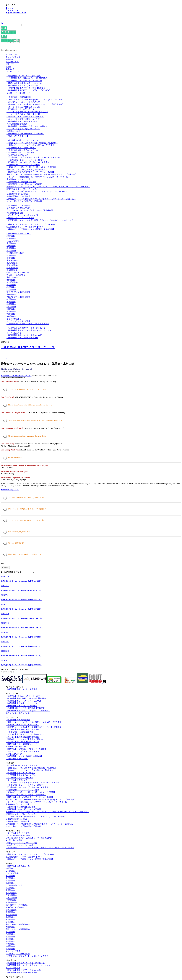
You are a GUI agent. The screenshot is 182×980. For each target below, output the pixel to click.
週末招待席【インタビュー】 (18, 179)
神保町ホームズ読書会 (15, 275)
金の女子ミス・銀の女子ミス (18, 93)
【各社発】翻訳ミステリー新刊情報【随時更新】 (26, 88)
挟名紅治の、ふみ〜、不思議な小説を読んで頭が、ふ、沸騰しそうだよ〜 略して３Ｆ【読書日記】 (48, 187)
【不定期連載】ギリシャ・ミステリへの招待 (25, 160)
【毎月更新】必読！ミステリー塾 (20, 153)
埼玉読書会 (11, 255)
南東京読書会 (12, 265)
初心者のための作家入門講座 (18, 208)
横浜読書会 (11, 280)
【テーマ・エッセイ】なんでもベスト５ (23, 129)
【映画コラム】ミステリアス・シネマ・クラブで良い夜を (30, 224)
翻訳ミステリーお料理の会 (17, 273)
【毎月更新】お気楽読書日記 (18, 97)
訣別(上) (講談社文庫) (16, 543)
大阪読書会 (11, 294)
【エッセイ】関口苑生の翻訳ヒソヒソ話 (23, 119)
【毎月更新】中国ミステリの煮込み (21, 148)
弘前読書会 (11, 238)
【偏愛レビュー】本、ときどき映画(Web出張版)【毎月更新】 (32, 143)
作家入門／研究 (12, 62)
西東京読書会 (12, 263)
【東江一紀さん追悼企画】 (17, 136)
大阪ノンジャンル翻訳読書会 (18, 297)
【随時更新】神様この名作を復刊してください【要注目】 (30, 172)
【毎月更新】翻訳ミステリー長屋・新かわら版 (26, 328)
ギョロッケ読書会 (13, 319)
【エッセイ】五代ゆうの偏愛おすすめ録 (23, 114)
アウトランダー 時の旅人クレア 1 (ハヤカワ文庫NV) (27, 498)
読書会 (8, 67)
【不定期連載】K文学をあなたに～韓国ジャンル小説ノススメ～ (33, 157)
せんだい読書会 (13, 241)
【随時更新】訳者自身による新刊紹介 (22, 86)
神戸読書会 (11, 299)
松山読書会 (11, 307)
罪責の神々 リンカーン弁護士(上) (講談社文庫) (25, 554)
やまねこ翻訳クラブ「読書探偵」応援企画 (24, 201)
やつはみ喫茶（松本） (15, 253)
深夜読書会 (11, 316)
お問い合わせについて (17, 13)
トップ (10, 8)
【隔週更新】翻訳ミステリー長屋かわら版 (24, 335)
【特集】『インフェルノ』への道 (20, 218)
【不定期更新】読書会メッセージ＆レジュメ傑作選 (27, 324)
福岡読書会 (11, 309)
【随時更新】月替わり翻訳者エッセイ (22, 121)
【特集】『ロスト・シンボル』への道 (22, 215)
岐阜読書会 (11, 287)
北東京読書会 (12, 268)
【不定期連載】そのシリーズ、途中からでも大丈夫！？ (29, 162)
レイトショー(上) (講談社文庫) (19, 532)
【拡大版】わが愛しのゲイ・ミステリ (22, 140)
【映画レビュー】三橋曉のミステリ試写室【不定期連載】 (30, 229)
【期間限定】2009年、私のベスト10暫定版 (24, 184)
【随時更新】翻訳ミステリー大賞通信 (22, 338)
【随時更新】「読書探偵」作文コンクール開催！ (26, 126)
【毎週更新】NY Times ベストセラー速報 (23, 76)
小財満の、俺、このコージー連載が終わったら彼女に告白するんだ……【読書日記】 (41, 174)
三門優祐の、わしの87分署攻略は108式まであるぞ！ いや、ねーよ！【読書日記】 (41, 199)
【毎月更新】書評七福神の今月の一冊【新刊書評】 (27, 78)
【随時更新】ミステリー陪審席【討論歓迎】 (25, 134)
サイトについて (14, 10)
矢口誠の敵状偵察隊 (14, 213)
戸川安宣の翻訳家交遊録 (16, 124)
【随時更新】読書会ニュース (18, 234)
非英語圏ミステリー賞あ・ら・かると (22, 189)
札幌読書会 (11, 236)
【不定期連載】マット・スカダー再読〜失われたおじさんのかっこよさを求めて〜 (40, 220)
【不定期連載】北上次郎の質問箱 (20, 109)
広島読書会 (11, 302)
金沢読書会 (11, 246)
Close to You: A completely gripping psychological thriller (27, 436)
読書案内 (9, 59)
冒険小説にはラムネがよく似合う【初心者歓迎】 (26, 170)
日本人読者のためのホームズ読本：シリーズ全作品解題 (29, 210)
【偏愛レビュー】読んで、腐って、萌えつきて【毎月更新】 (31, 167)
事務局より (10, 69)
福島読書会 (11, 251)
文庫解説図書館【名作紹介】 (18, 196)
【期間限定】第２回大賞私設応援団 (21, 182)
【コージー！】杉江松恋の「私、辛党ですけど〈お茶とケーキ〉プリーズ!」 (38, 177)
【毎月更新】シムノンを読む (18, 206)
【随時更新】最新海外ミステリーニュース (24, 83)
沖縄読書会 (11, 314)
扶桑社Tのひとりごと (15, 131)
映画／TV (10, 64)
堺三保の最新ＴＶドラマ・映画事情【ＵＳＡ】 (26, 227)
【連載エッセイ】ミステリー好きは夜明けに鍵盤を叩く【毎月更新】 (35, 100)
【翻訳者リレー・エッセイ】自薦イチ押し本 (25, 117)
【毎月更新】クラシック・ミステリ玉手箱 (24, 81)
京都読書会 (11, 290)
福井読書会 (11, 248)
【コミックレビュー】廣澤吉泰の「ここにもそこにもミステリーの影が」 (37, 191)
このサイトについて (14, 71)
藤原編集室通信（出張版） (17, 194)
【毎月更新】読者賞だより (17, 155)
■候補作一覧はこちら (10, 490)
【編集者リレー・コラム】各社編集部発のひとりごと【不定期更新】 (35, 104)
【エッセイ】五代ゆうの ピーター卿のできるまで (27, 112)
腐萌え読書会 (12, 277)
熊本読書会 (11, 311)
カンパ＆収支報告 (13, 333)
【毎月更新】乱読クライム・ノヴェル (22, 150)
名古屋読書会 (12, 282)
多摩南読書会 (12, 270)
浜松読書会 (11, 285)
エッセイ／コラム (13, 57)
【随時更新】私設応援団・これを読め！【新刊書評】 (28, 90)
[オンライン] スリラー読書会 (18, 321)
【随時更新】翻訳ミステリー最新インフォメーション (28, 330)
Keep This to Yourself (15, 458)
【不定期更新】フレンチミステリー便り (23, 165)
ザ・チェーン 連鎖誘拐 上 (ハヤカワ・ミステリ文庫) (27, 389)
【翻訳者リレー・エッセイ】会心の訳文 (23, 102)
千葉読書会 (11, 258)
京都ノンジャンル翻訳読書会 (18, 292)
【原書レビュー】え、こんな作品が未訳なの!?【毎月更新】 (31, 145)
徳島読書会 (11, 304)
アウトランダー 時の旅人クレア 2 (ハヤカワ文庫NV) (27, 509)
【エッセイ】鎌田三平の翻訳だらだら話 (23, 107)
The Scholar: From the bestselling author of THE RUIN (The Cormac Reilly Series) (36, 420)
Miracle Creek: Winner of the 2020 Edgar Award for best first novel (30, 405)
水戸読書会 (11, 243)
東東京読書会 (12, 260)
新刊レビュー (11, 54)
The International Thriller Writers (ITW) (16, 376)
